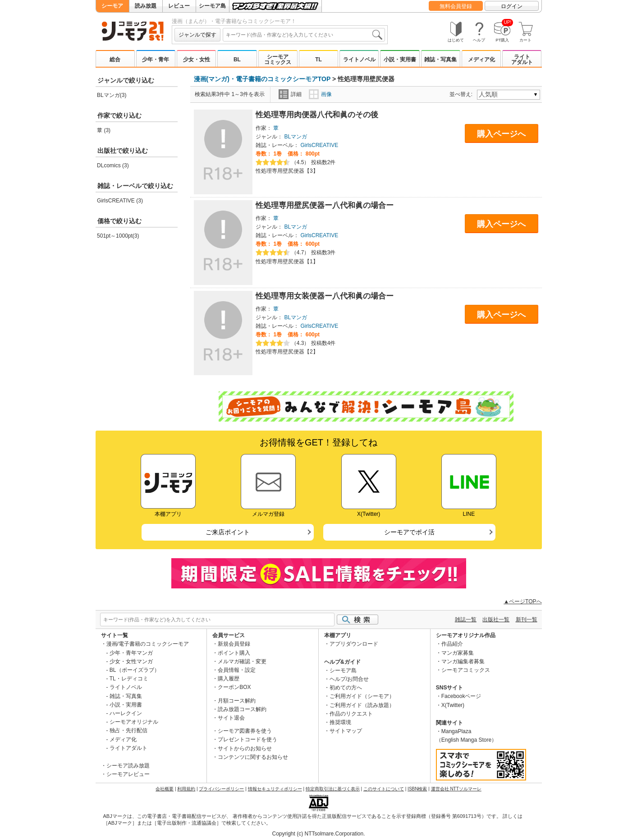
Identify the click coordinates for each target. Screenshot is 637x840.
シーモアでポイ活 (409, 532)
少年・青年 (156, 60)
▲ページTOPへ (522, 601)
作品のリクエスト (351, 714)
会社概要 (165, 789)
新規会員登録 (234, 644)
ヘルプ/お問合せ (349, 679)
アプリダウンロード (354, 644)
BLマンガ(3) (112, 95)
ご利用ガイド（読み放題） (362, 705)
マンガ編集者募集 (463, 661)
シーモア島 (212, 6)
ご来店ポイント (228, 532)
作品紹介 (452, 644)
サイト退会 (231, 718)
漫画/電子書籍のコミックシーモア (148, 644)
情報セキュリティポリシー (275, 789)
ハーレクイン (126, 713)
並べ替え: (462, 94)
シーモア (112, 6)
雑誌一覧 (466, 620)
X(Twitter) (453, 705)
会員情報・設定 (237, 670)
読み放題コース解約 (242, 709)
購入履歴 (229, 679)
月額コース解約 (237, 701)
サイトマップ (346, 731)
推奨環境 (340, 722)
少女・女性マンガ (131, 661)
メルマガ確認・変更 (242, 661)
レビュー (179, 6)
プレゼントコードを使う (247, 739)
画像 (320, 94)
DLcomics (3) (113, 165)
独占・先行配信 (128, 730)
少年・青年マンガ (131, 653)
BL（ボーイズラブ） (135, 670)
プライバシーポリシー (221, 789)
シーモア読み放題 (128, 766)
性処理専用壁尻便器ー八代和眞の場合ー (325, 205)
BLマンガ (296, 137)
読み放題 (146, 6)
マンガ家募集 (458, 653)
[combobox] (304, 35)
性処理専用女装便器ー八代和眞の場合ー (325, 296)
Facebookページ (461, 696)
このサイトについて (384, 789)
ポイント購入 (234, 653)
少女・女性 (197, 60)
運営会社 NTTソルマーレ (456, 789)
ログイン (512, 6)
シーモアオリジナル (134, 722)
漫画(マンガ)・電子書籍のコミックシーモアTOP (262, 79)
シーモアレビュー (128, 774)
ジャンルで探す (197, 35)
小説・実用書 (400, 60)
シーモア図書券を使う (245, 731)
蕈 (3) (104, 130)
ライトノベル (359, 60)
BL (237, 60)
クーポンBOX (234, 687)
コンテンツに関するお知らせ (253, 757)
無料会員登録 (456, 6)
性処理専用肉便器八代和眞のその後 (317, 115)
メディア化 (481, 60)
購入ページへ (501, 134)
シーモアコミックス (278, 60)
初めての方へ (346, 688)
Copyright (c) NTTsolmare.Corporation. (318, 834)
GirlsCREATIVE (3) (120, 201)
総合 (115, 60)
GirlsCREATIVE (319, 145)
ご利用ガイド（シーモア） (362, 696)
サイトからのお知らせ (245, 748)
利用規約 (186, 789)
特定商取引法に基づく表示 (333, 789)
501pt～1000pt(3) (118, 236)
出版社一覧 (496, 620)
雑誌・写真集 (440, 60)
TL (318, 60)
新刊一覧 (527, 620)
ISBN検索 (417, 789)
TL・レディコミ (129, 679)
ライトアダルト (522, 60)
